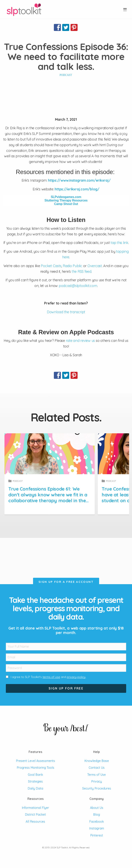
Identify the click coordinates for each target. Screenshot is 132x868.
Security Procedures (97, 788)
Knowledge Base (97, 761)
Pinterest (97, 835)
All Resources (35, 821)
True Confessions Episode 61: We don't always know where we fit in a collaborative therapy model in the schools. (66, 495)
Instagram (97, 828)
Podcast (66, 75)
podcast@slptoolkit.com (78, 286)
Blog (97, 814)
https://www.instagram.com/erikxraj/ (79, 180)
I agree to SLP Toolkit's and (48, 677)
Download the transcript (66, 312)
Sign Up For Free (66, 688)
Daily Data (35, 788)
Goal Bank (35, 775)
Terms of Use (97, 775)
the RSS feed (82, 271)
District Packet (35, 814)
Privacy (97, 781)
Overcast (95, 266)
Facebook (97, 821)
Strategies (35, 781)
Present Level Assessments (35, 761)
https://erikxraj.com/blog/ (77, 189)
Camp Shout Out (66, 204)
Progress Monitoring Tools (35, 768)
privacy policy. (76, 677)
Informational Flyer (35, 808)
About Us (97, 808)
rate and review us (80, 341)
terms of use (51, 677)
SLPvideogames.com (66, 197)
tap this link (119, 243)
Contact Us (97, 768)
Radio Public (73, 266)
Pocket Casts (51, 266)
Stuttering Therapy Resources (66, 200)
